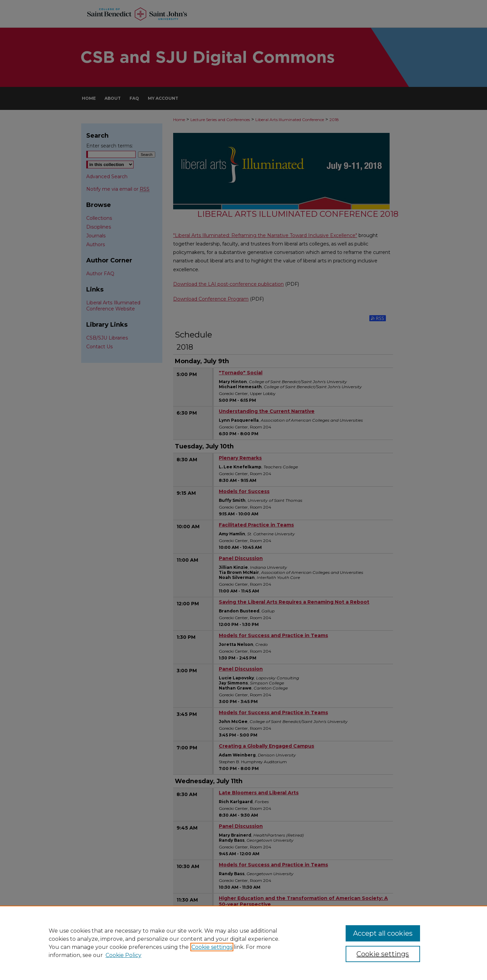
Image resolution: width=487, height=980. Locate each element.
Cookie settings (212, 947)
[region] (243, 943)
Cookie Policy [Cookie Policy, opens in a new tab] (123, 955)
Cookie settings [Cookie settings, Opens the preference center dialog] (383, 954)
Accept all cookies (383, 933)
